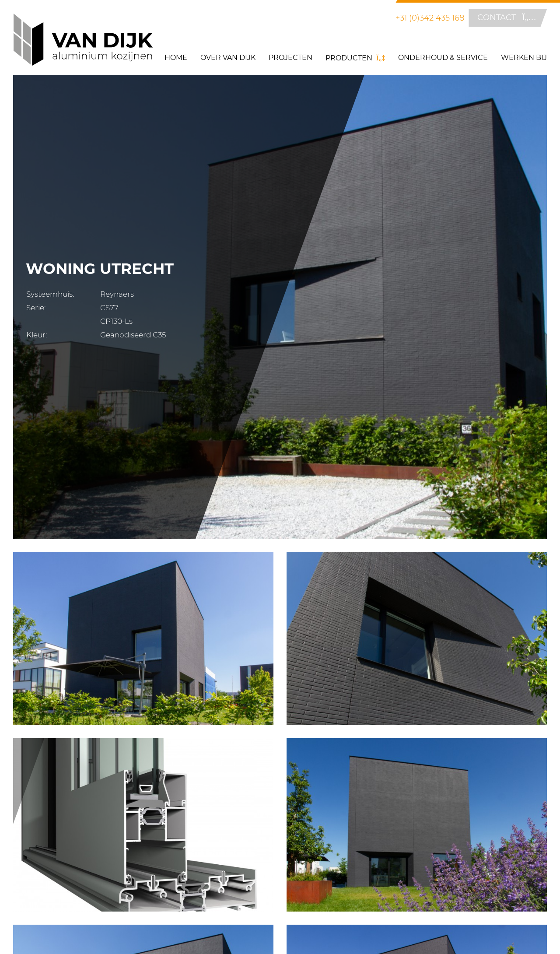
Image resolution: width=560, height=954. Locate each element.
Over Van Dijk (228, 58)
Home (176, 58)
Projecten (290, 58)
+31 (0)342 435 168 (430, 18)
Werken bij (524, 58)
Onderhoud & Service (443, 58)
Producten (355, 58)
